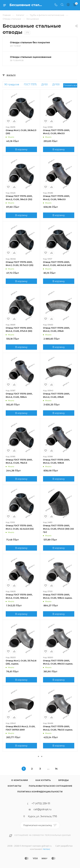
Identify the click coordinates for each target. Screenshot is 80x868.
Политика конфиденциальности (40, 792)
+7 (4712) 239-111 (41, 804)
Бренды (64, 780)
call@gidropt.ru (42, 809)
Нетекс (46, 849)
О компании (20, 780)
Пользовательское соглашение (51, 786)
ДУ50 (44, 84)
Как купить (43, 780)
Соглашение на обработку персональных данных (43, 835)
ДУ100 (56, 84)
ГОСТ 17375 (30, 84)
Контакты (14, 786)
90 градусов (12, 84)
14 (56, 769)
